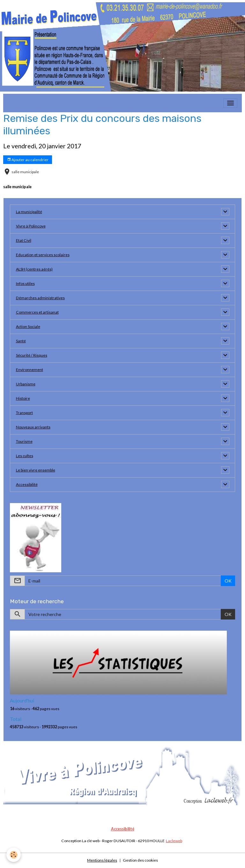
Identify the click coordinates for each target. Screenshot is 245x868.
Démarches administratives (40, 298)
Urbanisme (26, 384)
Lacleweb (174, 841)
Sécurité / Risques (32, 355)
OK (228, 581)
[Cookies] (14, 855)
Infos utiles (25, 283)
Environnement (30, 370)
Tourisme (24, 441)
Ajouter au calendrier (28, 160)
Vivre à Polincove (31, 226)
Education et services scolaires (43, 255)
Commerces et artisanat (37, 312)
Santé (21, 341)
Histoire (23, 398)
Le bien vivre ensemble (36, 470)
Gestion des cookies (140, 860)
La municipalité (29, 212)
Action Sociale (28, 326)
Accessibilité (27, 484)
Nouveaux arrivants (33, 427)
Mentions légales (102, 860)
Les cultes (25, 456)
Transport (24, 413)
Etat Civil (24, 240)
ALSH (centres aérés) (34, 269)
